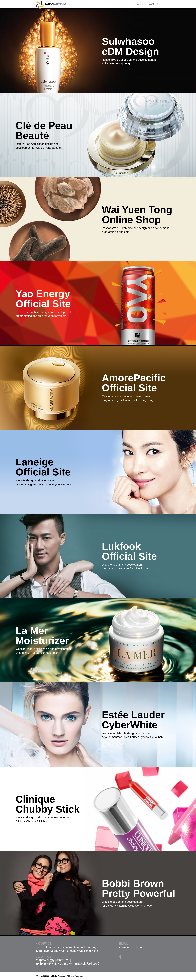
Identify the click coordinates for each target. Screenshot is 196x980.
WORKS (153, 4)
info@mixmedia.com (132, 947)
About (140, 4)
